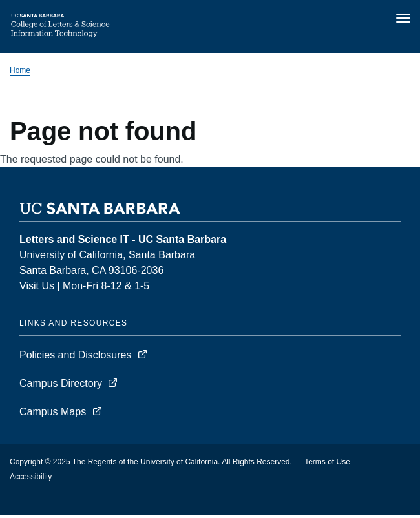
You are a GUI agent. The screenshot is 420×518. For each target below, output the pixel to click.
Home (20, 70)
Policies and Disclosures (75, 355)
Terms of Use (327, 462)
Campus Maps (53, 412)
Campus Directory (61, 383)
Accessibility (31, 477)
